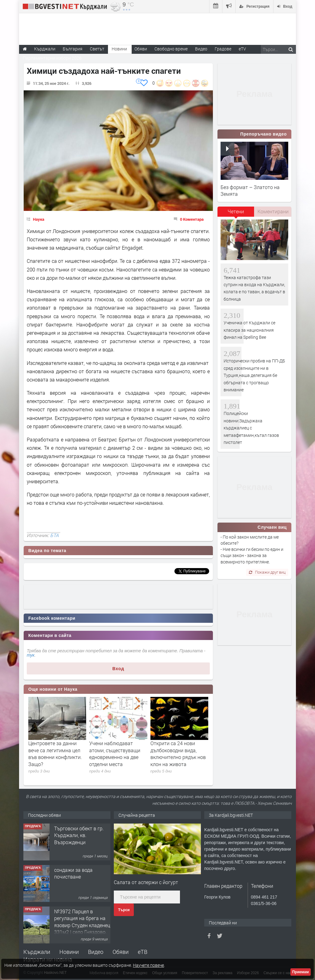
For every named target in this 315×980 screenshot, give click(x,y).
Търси (124, 910)
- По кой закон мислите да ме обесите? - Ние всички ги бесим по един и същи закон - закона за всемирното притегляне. (252, 549)
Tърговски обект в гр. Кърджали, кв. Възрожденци (79, 835)
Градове (223, 49)
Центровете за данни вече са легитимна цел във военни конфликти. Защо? (55, 753)
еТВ (143, 952)
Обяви (121, 952)
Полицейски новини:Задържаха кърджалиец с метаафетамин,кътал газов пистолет (251, 428)
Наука (39, 219)
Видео (96, 952)
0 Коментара (192, 219)
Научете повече (148, 965)
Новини (119, 49)
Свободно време (171, 49)
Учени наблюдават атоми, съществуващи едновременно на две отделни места (115, 753)
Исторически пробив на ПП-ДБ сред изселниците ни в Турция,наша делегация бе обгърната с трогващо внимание (254, 375)
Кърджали (37, 952)
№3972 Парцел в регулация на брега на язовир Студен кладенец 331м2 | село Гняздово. (82, 922)
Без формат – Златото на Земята (250, 190)
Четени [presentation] (236, 211)
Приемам (301, 972)
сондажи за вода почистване (73, 873)
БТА (54, 535)
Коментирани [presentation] (273, 211)
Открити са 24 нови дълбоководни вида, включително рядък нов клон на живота (178, 753)
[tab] (236, 214)
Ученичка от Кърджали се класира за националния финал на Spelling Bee (249, 330)
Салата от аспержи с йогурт (146, 882)
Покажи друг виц (267, 572)
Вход (118, 669)
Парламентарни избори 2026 (52, 58)
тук (31, 655)
